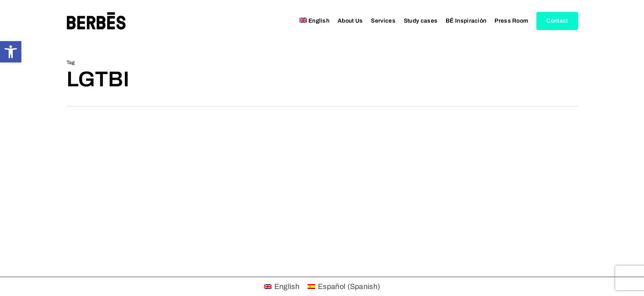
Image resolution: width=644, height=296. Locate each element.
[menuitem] (314, 21)
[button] (11, 52)
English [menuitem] (287, 287)
